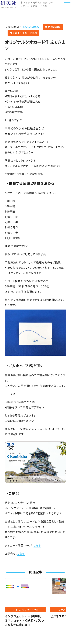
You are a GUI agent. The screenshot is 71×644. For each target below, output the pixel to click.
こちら (37, 545)
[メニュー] (65, 8)
